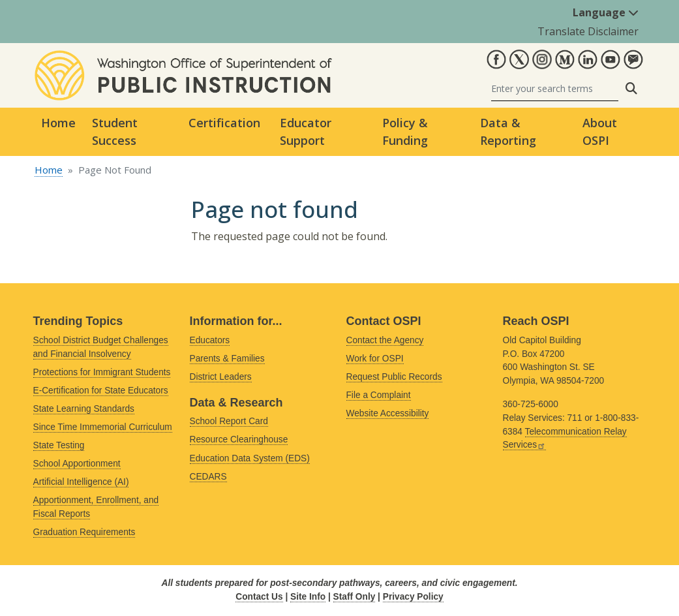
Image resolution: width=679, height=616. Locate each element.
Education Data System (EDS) (250, 458)
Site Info (308, 597)
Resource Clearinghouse (239, 439)
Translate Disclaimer (588, 31)
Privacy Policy (413, 597)
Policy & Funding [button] (405, 131)
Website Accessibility (388, 413)
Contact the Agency (385, 340)
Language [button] (606, 12)
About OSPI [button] (600, 131)
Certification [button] (224, 123)
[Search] (555, 88)
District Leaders (221, 377)
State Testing (59, 445)
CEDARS (208, 477)
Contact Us (259, 597)
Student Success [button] (115, 131)
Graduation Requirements (84, 532)
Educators (210, 340)
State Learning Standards (84, 409)
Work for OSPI (375, 359)
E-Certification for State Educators (101, 391)
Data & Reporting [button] (508, 131)
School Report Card (229, 421)
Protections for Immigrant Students (102, 372)
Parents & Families (227, 359)
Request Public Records (394, 377)
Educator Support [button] (306, 131)
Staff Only (355, 597)
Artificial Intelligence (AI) (81, 482)
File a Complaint (379, 395)
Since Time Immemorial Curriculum (103, 427)
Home (58, 123)
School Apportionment (77, 464)
